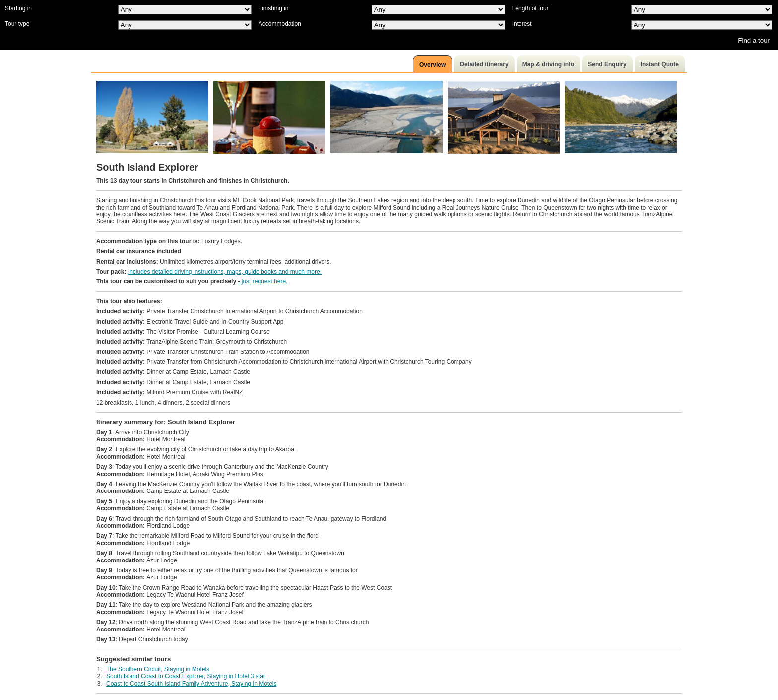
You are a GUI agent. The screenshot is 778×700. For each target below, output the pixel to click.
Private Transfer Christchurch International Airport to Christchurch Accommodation (229, 311)
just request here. (265, 281)
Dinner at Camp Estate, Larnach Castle (173, 372)
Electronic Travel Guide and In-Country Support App (190, 322)
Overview (432, 65)
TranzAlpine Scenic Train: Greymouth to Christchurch (192, 342)
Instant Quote (660, 64)
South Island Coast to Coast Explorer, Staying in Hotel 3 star (186, 676)
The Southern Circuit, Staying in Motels (158, 669)
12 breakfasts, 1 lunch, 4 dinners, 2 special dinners (163, 403)
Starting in (18, 8)
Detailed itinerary (484, 64)
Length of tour (530, 8)
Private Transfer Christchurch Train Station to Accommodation (203, 352)
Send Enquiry (607, 64)
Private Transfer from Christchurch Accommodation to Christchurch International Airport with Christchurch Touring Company (284, 362)
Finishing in (274, 8)
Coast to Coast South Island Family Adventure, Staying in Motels (192, 684)
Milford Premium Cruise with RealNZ (169, 392)
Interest (522, 24)
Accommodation (280, 24)
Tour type (17, 24)
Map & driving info (549, 64)
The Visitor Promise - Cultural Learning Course (183, 332)
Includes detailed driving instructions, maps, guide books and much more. (225, 272)
